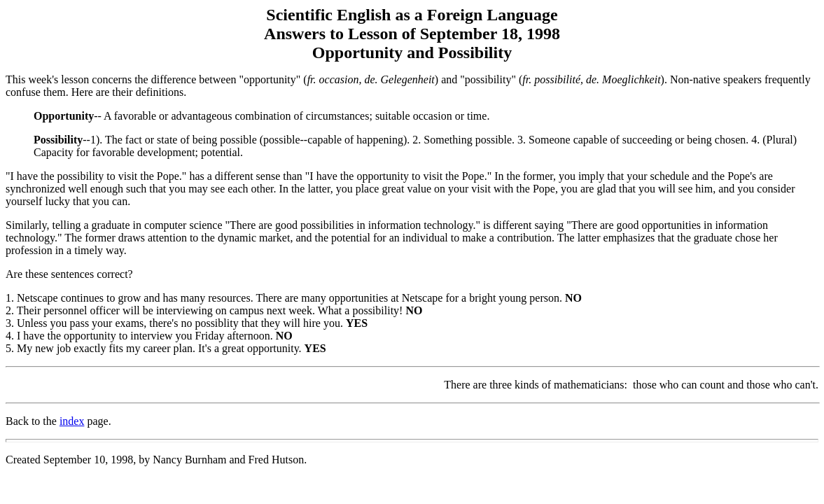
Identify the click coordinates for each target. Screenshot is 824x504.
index (72, 421)
